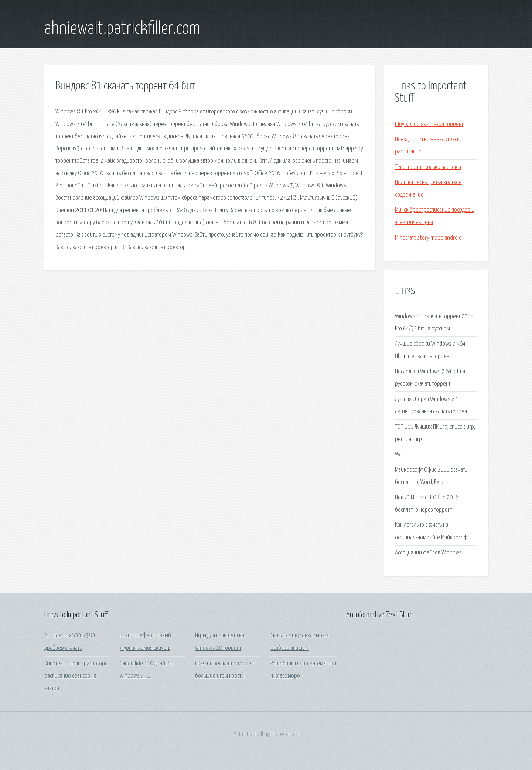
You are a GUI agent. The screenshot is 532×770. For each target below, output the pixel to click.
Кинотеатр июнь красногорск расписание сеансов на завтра (77, 676)
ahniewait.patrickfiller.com (122, 29)
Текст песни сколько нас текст (428, 167)
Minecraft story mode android (428, 238)
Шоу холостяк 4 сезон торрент (429, 124)
